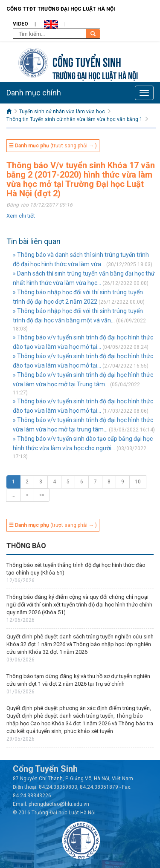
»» (42, 495)
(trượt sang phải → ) (53, 146)
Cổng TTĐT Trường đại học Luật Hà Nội (61, 9)
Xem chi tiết (21, 216)
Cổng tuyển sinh (87, 61)
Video (20, 24)
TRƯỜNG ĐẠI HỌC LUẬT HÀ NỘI (95, 75)
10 (138, 482)
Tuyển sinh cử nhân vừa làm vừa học (62, 112)
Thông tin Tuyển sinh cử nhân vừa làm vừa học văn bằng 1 (74, 119)
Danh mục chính (34, 93)
